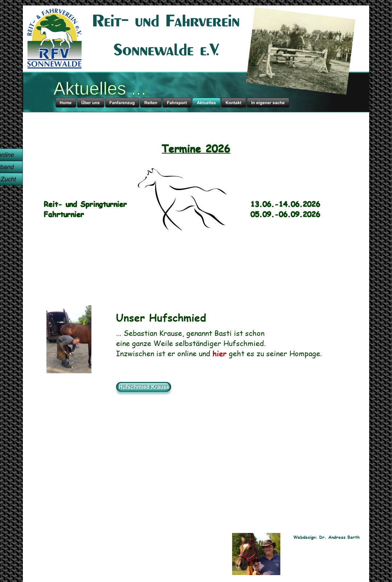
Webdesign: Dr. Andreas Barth (327, 537)
